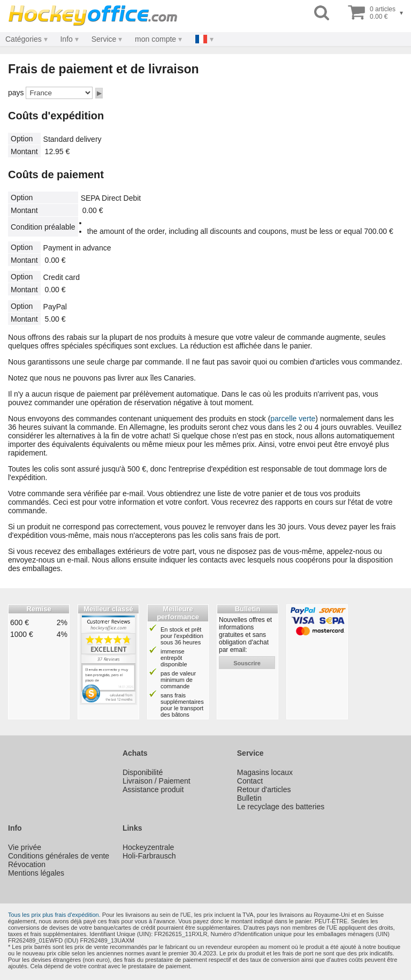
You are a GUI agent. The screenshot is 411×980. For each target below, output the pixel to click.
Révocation (27, 864)
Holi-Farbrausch (149, 856)
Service (104, 39)
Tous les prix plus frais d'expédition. (54, 915)
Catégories (24, 39)
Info (66, 39)
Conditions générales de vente (59, 856)
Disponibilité (143, 772)
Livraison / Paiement (157, 781)
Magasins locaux (265, 772)
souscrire (247, 663)
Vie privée (25, 847)
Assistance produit (153, 789)
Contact (250, 781)
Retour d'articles (264, 789)
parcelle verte (293, 419)
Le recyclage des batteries (281, 807)
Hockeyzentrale (149, 847)
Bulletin (249, 798)
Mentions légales (36, 873)
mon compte (155, 39)
